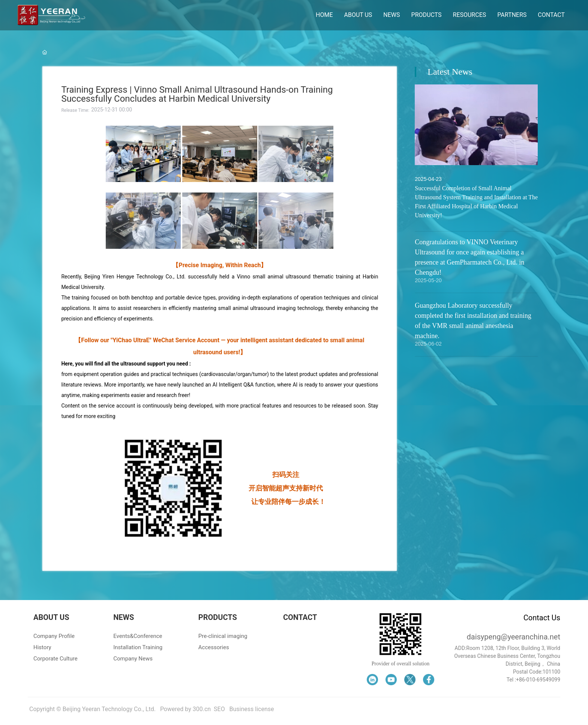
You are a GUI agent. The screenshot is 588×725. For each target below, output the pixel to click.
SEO (219, 709)
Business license (252, 709)
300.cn (202, 709)
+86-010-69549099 (538, 680)
